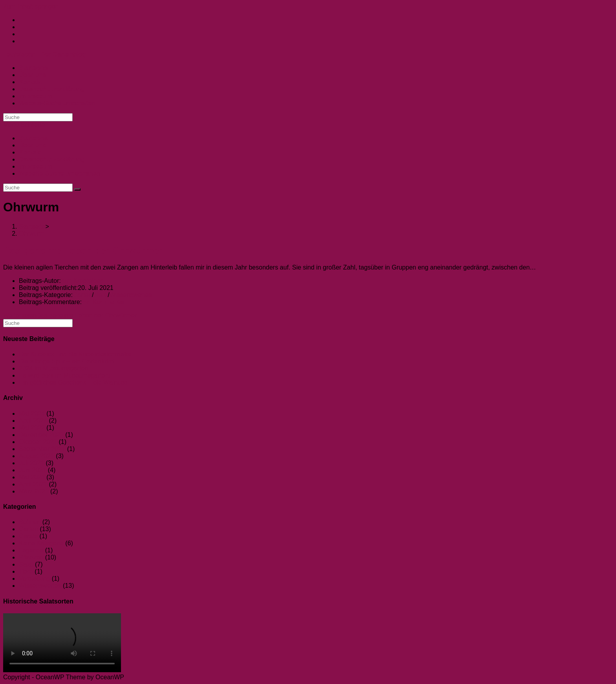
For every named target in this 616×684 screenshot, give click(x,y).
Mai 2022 (32, 428)
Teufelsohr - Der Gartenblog (45, 54)
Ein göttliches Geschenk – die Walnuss (73, 382)
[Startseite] (32, 226)
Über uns (32, 145)
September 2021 (42, 449)
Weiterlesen (70, 315)
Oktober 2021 (38, 442)
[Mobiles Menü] (26, 125)
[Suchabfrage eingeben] (38, 117)
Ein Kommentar (103, 302)
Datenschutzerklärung (52, 159)
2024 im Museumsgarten (53, 368)
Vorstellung (34, 579)
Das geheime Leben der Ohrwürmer (83, 250)
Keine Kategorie (41, 543)
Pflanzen (31, 557)
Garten (82, 295)
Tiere (101, 295)
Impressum (36, 166)
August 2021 (37, 456)
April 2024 (33, 421)
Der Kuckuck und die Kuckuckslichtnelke (75, 354)
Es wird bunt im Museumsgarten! (65, 375)
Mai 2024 (32, 414)
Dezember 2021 (41, 435)
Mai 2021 (32, 477)
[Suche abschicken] (77, 189)
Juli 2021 (31, 463)
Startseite (33, 138)
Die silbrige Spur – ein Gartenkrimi (67, 361)
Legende (31, 550)
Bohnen (30, 522)
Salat (26, 564)
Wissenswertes (131, 295)
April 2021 (33, 484)
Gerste (28, 536)
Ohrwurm (32, 234)
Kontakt (31, 152)
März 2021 (34, 491)
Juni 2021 (32, 470)
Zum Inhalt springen (31, 6)
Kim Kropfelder (82, 281)
